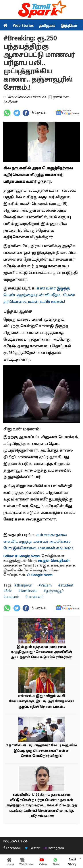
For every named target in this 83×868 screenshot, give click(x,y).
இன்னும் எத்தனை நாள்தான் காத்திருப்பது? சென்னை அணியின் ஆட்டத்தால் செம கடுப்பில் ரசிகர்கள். (42, 652)
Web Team (63, 97)
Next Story (72, 861)
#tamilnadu (27, 591)
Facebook (12, 848)
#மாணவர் (34, 596)
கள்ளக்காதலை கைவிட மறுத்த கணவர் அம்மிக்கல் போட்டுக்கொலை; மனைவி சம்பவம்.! (38, 542)
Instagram (54, 848)
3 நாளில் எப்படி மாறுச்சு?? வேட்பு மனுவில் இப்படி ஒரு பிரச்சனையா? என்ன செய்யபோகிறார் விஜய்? (41, 751)
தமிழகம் (47, 26)
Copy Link (40, 113)
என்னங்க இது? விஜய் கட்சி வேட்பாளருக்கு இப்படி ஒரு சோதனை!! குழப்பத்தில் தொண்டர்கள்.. (42, 702)
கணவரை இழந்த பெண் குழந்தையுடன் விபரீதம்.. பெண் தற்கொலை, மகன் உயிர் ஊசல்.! (39, 295)
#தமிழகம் (10, 102)
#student (65, 585)
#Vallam (45, 585)
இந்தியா (69, 26)
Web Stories (23, 26)
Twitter (32, 848)
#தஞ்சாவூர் (53, 591)
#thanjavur (23, 585)
